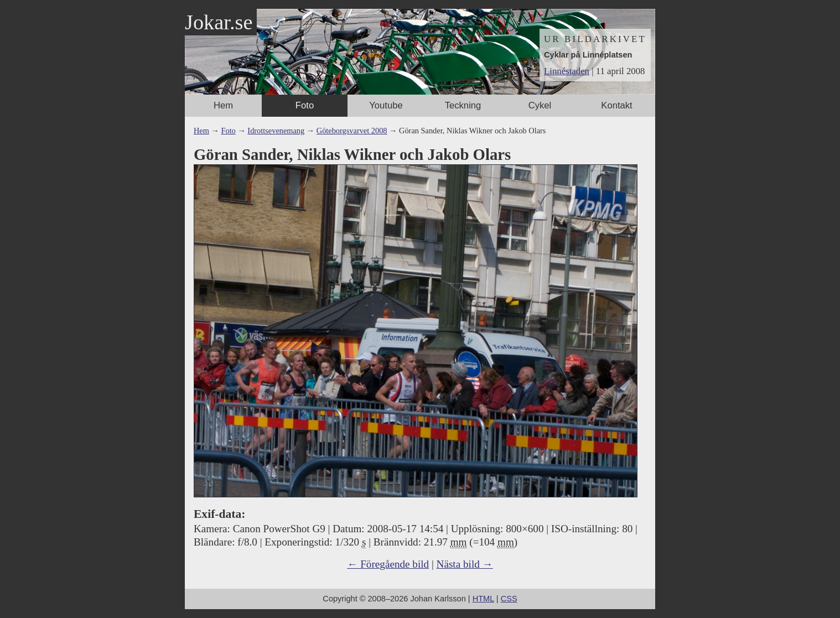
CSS (509, 599)
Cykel (540, 105)
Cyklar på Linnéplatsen (588, 55)
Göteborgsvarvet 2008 (352, 131)
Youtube (386, 105)
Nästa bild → (465, 564)
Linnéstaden (567, 71)
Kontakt (616, 105)
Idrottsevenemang (276, 131)
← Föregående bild (388, 564)
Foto (305, 105)
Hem (223, 105)
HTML (483, 599)
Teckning (463, 105)
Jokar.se (219, 22)
